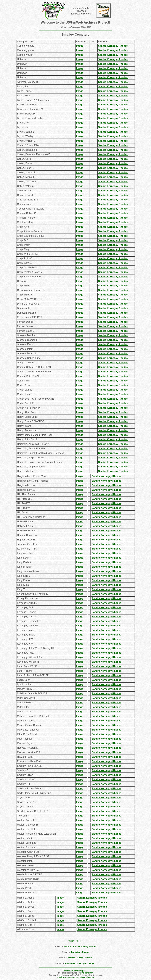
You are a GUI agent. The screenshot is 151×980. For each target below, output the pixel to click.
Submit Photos (75, 941)
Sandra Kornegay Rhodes (113, 46)
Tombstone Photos (80, 952)
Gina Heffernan (87, 973)
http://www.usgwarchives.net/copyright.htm (75, 977)
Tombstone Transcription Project (80, 963)
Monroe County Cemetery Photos (80, 946)
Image (80, 46)
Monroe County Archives (80, 958)
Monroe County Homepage (75, 971)
